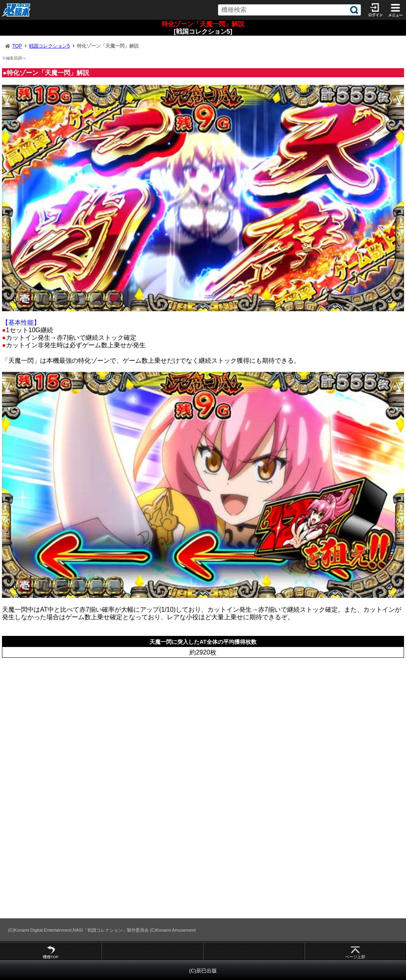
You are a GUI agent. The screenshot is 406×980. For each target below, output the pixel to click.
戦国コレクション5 (49, 46)
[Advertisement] (203, 721)
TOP (17, 46)
